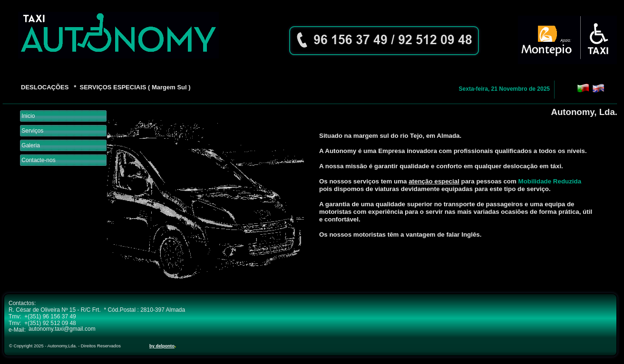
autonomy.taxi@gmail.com (62, 329)
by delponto (162, 346)
